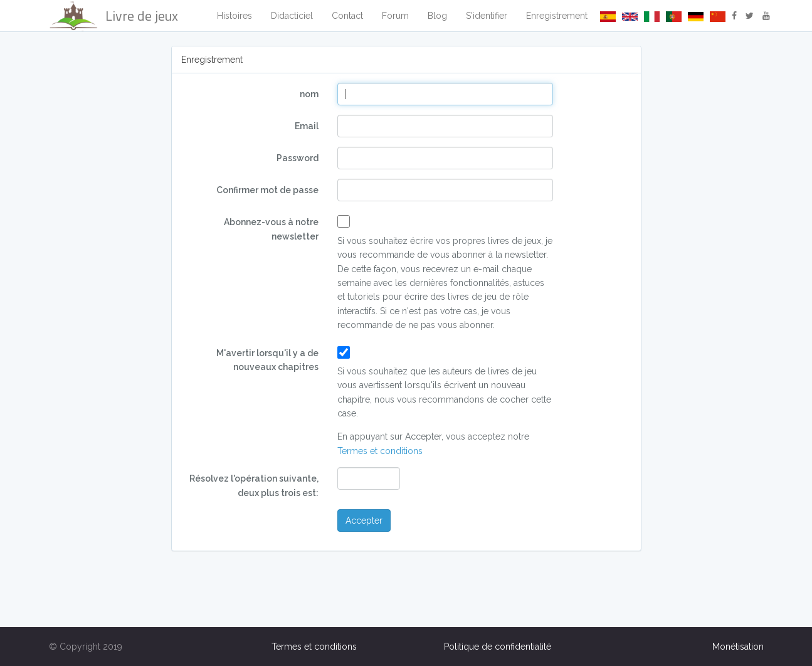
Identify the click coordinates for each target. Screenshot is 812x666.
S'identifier (487, 16)
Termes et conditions (380, 451)
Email (307, 126)
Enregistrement (557, 16)
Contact (347, 16)
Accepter (364, 521)
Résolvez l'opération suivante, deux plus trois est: (254, 485)
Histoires (235, 16)
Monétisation (738, 647)
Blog (437, 16)
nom (309, 94)
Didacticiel (292, 16)
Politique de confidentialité (498, 647)
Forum (395, 16)
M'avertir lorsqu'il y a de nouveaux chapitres (267, 360)
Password (298, 158)
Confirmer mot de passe (267, 190)
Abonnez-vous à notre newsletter (271, 229)
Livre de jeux (113, 16)
